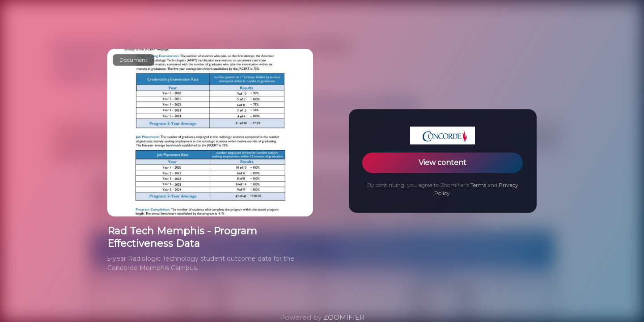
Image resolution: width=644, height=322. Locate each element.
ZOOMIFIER (344, 317)
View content (443, 163)
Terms (478, 185)
